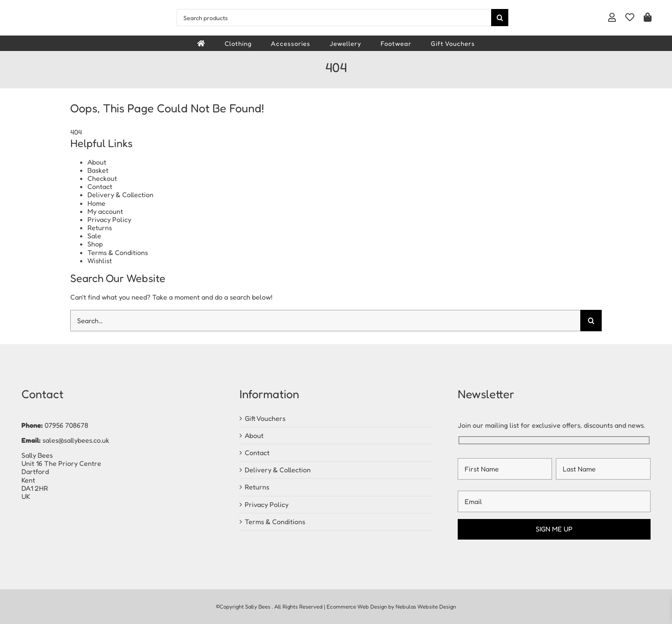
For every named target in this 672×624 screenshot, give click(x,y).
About (97, 162)
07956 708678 (66, 425)
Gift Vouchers (265, 418)
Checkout (102, 178)
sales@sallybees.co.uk (76, 440)
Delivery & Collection (120, 195)
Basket (98, 170)
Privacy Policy (109, 219)
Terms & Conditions (118, 252)
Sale (94, 236)
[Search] (500, 18)
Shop (95, 244)
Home (96, 203)
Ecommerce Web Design (357, 606)
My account (105, 211)
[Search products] (334, 18)
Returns (100, 228)
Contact (100, 186)
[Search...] (325, 321)
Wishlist (100, 261)
